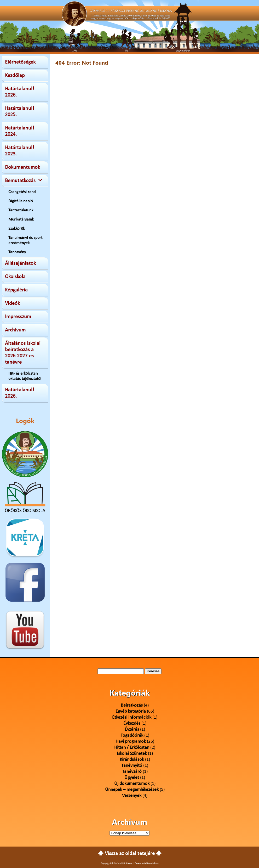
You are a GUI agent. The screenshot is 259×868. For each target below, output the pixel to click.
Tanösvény (17, 252)
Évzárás (132, 729)
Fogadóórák (132, 735)
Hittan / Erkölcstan (132, 748)
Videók (12, 303)
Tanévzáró (132, 772)
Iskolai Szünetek (132, 754)
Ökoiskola (15, 277)
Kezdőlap (15, 76)
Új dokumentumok (132, 784)
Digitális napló (21, 201)
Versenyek (132, 796)
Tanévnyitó (132, 766)
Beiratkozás (132, 705)
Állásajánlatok (20, 263)
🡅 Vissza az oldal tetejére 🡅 (130, 854)
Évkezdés (132, 723)
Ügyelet (132, 778)
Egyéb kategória (131, 711)
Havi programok (131, 742)
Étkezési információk (132, 717)
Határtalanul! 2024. (20, 131)
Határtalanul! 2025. (20, 112)
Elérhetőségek (20, 62)
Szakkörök (17, 229)
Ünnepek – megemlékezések (132, 790)
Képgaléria (16, 290)
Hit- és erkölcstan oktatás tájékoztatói (25, 376)
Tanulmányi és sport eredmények (25, 240)
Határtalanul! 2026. (20, 92)
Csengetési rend (22, 192)
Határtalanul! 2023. (20, 151)
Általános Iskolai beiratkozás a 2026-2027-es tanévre (23, 353)
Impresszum (18, 317)
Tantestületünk (21, 210)
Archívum (15, 330)
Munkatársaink (21, 219)
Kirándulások (132, 760)
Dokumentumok (22, 167)
